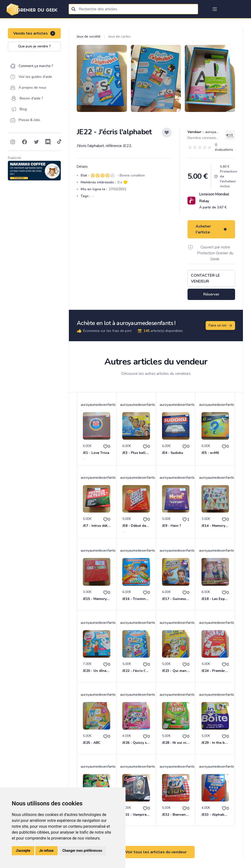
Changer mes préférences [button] (82, 851)
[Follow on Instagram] (13, 142)
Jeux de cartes (119, 36)
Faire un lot (221, 325)
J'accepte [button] (23, 851)
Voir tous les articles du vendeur (156, 852)
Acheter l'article (211, 229)
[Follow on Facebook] (25, 142)
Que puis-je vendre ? (34, 46)
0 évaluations (224, 147)
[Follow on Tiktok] (59, 142)
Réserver (211, 294)
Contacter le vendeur (205, 278)
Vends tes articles (34, 33)
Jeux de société (89, 36)
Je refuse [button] (46, 851)
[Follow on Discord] (48, 142)
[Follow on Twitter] (36, 142)
